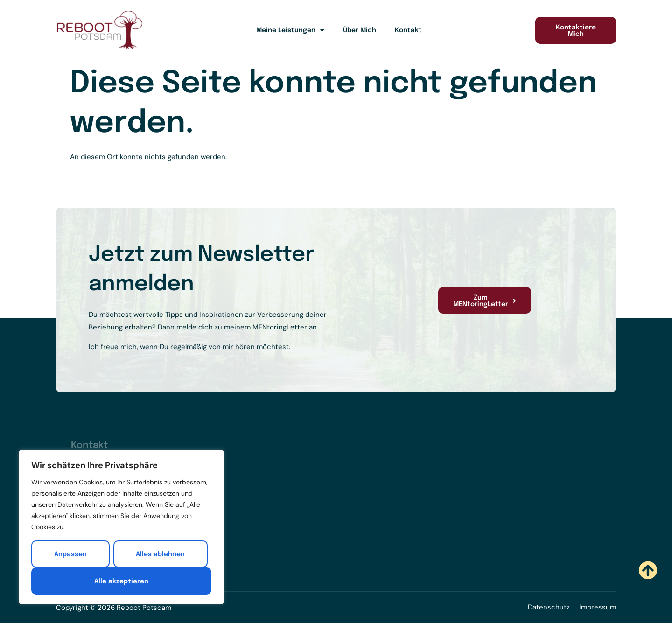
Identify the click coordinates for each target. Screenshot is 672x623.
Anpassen (70, 554)
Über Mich (360, 30)
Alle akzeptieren (121, 581)
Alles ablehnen (160, 554)
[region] (121, 527)
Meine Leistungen (290, 30)
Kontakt (408, 30)
